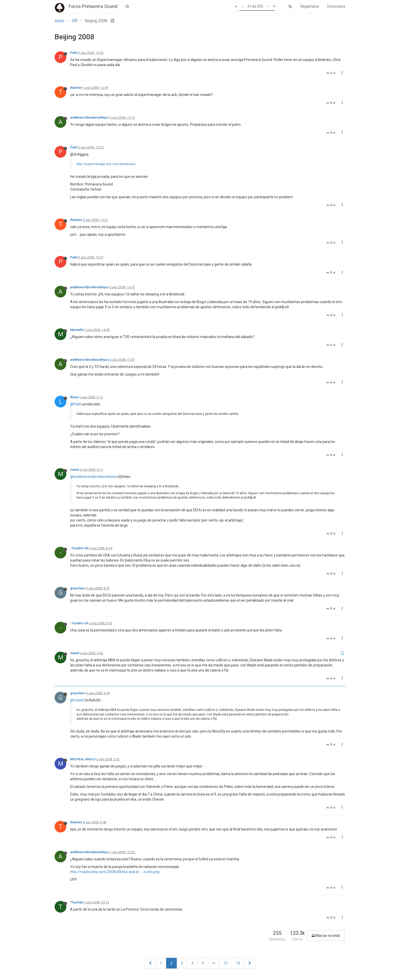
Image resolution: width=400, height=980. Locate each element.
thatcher (76, 88)
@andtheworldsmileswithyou (94, 477)
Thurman (77, 902)
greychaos (78, 588)
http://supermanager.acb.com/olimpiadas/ (107, 164)
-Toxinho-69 (79, 548)
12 (226, 963)
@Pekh (76, 404)
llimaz (74, 397)
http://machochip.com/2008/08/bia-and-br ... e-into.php (115, 872)
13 (238, 963)
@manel (77, 700)
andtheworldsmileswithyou (90, 118)
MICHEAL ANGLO (83, 759)
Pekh (74, 53)
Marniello (77, 330)
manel (74, 470)
